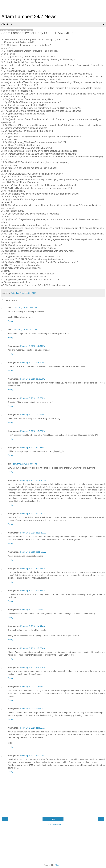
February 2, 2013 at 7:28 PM (33, 431)
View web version (53, 824)
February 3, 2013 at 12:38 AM (33, 552)
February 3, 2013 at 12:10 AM (33, 514)
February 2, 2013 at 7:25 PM (33, 398)
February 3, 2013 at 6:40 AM (33, 667)
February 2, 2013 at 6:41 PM (33, 346)
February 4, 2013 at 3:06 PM (33, 755)
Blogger (58, 865)
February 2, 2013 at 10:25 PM (33, 480)
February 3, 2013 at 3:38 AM (33, 591)
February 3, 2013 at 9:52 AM (33, 728)
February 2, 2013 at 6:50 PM (33, 363)
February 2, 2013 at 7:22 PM (33, 379)
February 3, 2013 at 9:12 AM (33, 709)
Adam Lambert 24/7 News (29, 17)
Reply (11, 321)
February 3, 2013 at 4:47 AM (33, 626)
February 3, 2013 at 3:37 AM (33, 568)
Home (53, 819)
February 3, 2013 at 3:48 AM (33, 610)
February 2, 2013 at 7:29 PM (33, 447)
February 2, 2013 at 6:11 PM (24, 330)
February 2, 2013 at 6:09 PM (24, 308)
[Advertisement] (53, 8)
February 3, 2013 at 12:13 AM (33, 533)
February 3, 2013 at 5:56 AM (33, 648)
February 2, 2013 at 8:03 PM (24, 464)
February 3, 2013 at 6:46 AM (33, 687)
